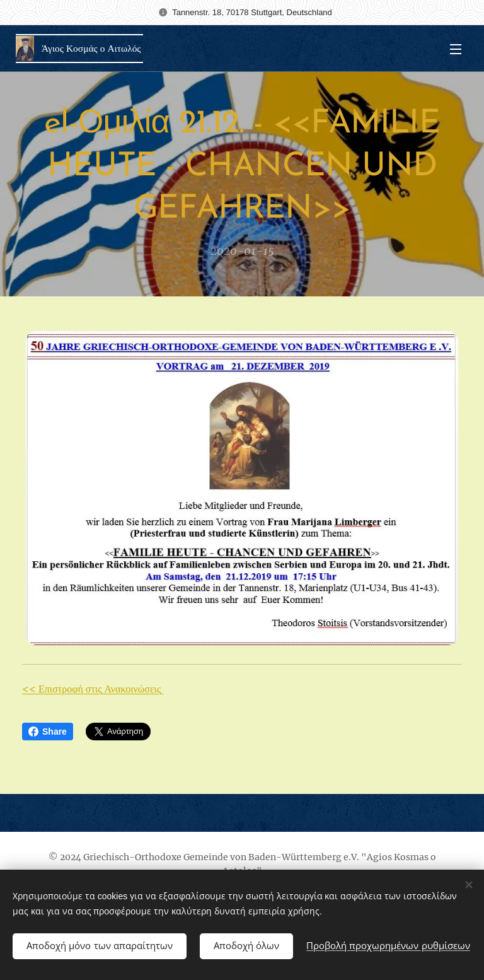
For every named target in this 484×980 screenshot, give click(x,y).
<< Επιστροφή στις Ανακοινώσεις (93, 689)
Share (48, 732)
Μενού (456, 49)
